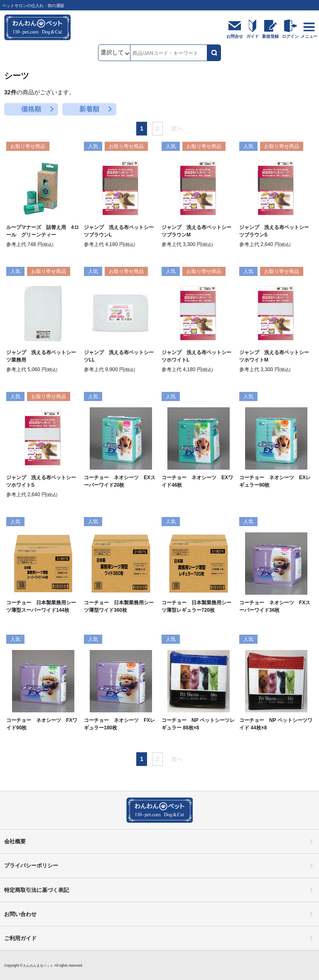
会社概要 (15, 841)
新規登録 (270, 36)
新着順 (89, 109)
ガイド (253, 36)
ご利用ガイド (20, 938)
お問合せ (235, 36)
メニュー (309, 36)
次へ (177, 128)
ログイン (290, 36)
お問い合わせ (20, 914)
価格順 (31, 109)
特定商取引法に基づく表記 (37, 890)
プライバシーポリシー (31, 866)
